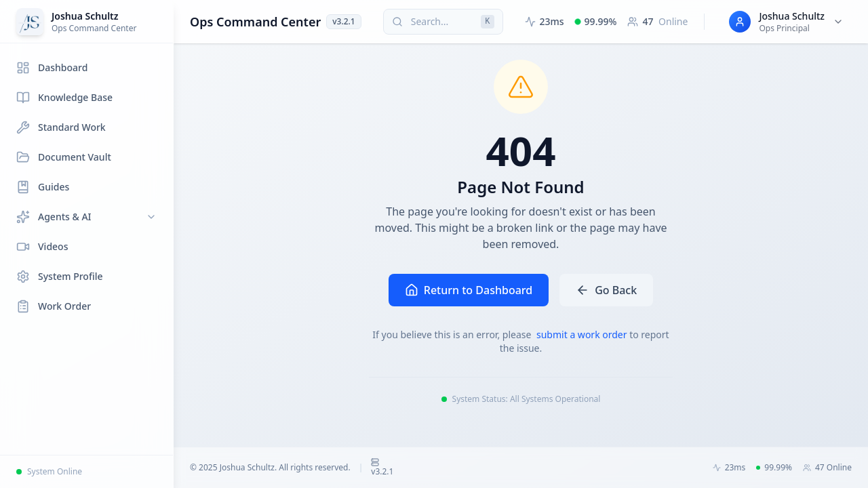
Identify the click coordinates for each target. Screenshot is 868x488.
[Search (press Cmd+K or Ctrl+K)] (443, 22)
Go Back (606, 290)
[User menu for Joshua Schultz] (786, 22)
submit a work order (583, 334)
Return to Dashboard (469, 290)
